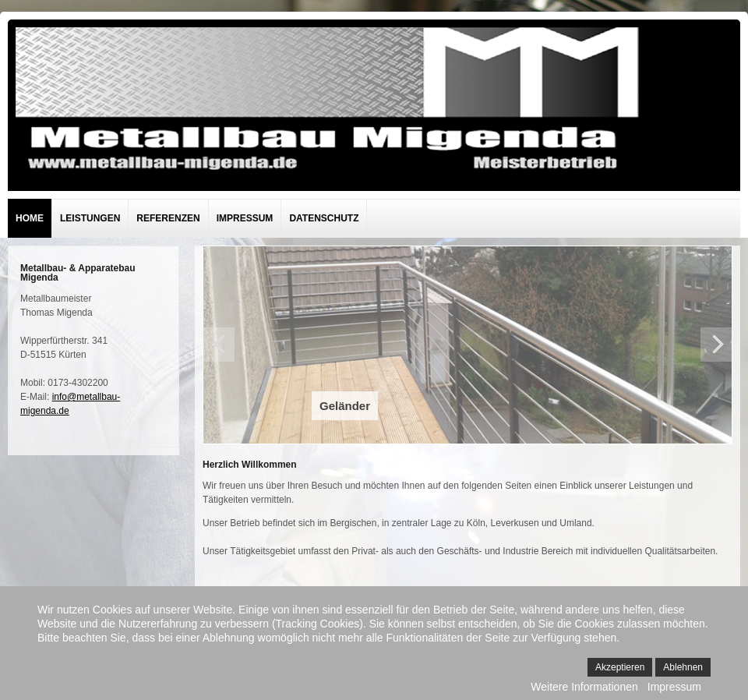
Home (30, 218)
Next (716, 345)
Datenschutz (324, 218)
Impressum (245, 218)
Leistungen (90, 218)
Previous (219, 345)
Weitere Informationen (584, 687)
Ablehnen (683, 667)
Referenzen (168, 218)
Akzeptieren (620, 667)
